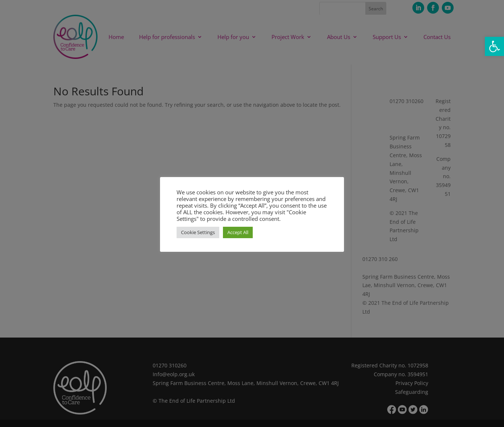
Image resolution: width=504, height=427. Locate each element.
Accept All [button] (238, 232)
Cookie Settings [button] (198, 232)
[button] (494, 46)
